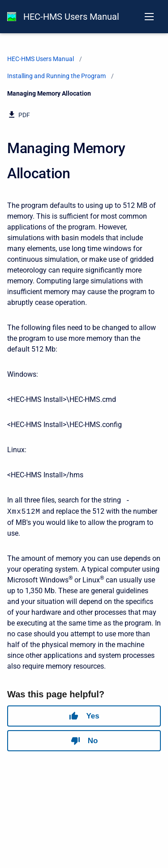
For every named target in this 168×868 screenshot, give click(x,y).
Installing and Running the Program (56, 76)
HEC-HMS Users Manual (71, 17)
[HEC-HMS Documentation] (12, 17)
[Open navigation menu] (149, 17)
